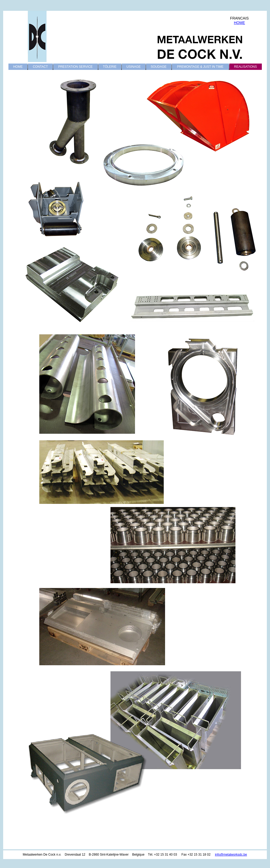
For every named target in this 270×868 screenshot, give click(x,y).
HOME (239, 23)
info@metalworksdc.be (231, 855)
